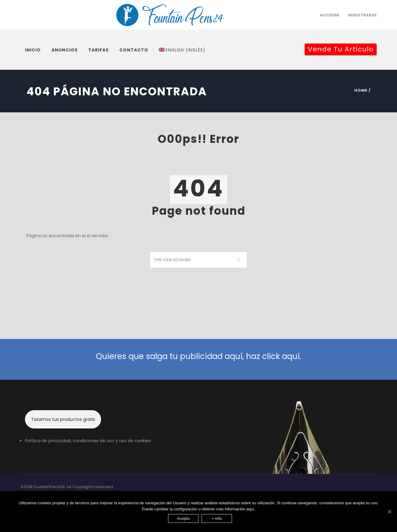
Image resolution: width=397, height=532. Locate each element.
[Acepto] (389, 512)
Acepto (183, 518)
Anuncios (65, 50)
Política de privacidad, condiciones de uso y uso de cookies (88, 441)
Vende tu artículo (341, 49)
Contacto (134, 50)
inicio (33, 50)
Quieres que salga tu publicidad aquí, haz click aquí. (198, 356)
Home (361, 90)
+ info (217, 518)
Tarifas (98, 50)
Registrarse (362, 15)
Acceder (330, 15)
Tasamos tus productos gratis (63, 419)
